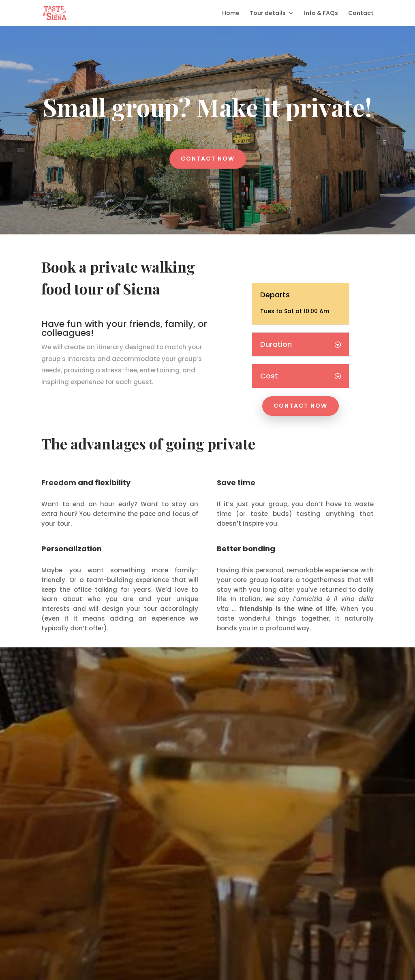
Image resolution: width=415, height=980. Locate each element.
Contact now (208, 157)
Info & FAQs (321, 14)
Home (231, 14)
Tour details (268, 14)
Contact (361, 14)
